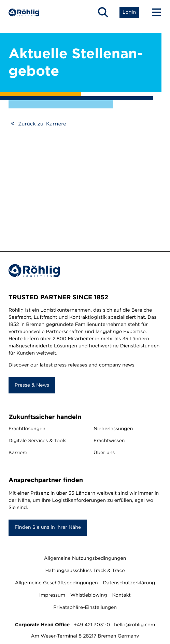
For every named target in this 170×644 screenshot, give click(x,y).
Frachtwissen (109, 441)
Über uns (104, 453)
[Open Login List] (129, 12)
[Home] (24, 12)
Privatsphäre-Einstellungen (85, 608)
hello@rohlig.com (134, 625)
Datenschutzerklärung (129, 583)
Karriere (18, 453)
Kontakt (121, 595)
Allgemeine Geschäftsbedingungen (56, 583)
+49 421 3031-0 (92, 625)
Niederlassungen (113, 429)
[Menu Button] (153, 12)
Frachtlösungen (27, 429)
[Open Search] (103, 12)
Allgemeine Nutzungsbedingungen (85, 558)
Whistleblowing (89, 595)
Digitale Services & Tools (38, 441)
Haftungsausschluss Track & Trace (85, 571)
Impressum (52, 595)
